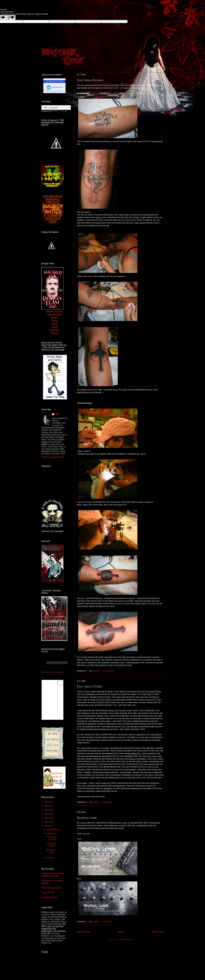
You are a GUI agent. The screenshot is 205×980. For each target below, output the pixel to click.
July (49, 858)
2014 (47, 806)
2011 (47, 818)
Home (121, 932)
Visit (52, 672)
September (52, 829)
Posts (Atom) (126, 939)
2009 (47, 826)
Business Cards (87, 818)
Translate (60, 111)
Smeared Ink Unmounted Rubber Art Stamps (53, 875)
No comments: (108, 671)
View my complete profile (53, 457)
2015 (47, 802)
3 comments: (107, 802)
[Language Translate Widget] (56, 108)
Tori (57, 414)
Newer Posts (83, 932)
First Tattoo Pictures (90, 80)
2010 (47, 822)
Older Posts (158, 932)
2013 (47, 810)
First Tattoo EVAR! (90, 686)
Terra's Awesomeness (51, 888)
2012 (47, 814)
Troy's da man (48, 892)
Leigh (54, 327)
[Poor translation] (11, 18)
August (51, 834)
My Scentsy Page (49, 897)
